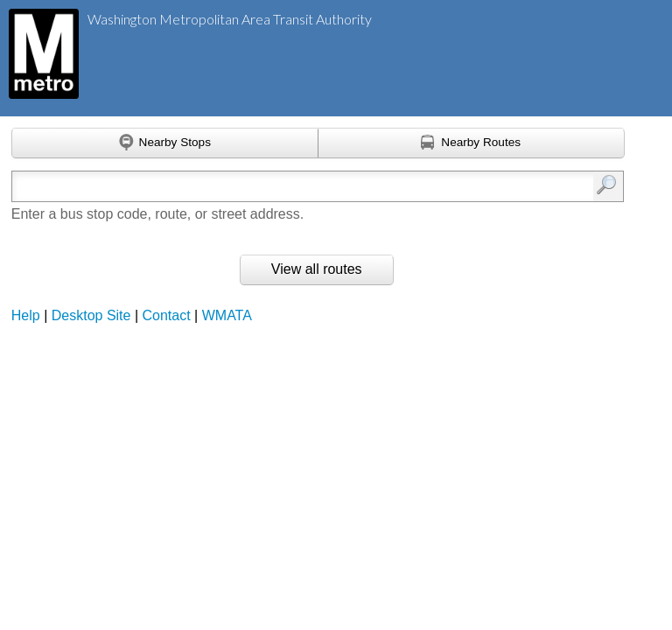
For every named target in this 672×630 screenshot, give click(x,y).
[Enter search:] (274, 186)
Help (26, 315)
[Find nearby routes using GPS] (472, 143)
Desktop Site (91, 315)
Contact (167, 315)
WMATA (227, 315)
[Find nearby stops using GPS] (165, 143)
